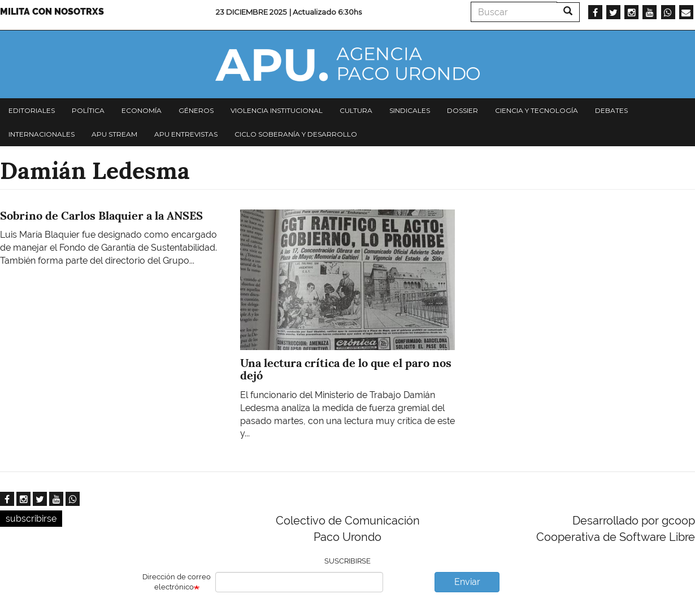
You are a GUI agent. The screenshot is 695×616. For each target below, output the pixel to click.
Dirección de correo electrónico (177, 582)
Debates (611, 110)
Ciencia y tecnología (537, 110)
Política (88, 110)
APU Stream (114, 134)
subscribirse (31, 519)
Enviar (467, 582)
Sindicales (410, 110)
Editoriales (32, 110)
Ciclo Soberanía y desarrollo (296, 134)
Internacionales (42, 134)
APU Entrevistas (186, 134)
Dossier (462, 110)
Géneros (196, 110)
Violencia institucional (277, 110)
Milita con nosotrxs (52, 12)
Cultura (356, 110)
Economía (142, 110)
